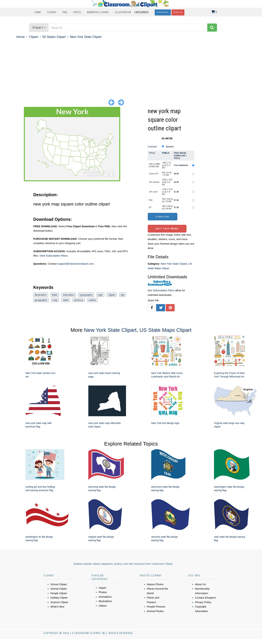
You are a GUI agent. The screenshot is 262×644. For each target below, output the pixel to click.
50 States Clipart (54, 37)
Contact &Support (205, 598)
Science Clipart (59, 602)
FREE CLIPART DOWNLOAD (155, 165)
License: (153, 146)
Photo (77, 12)
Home (38, 12)
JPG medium (154, 182)
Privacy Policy (203, 602)
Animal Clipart (59, 589)
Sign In (178, 12)
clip (123, 295)
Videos (103, 606)
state (66, 300)
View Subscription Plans (54, 256)
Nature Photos (155, 584)
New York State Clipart (86, 37)
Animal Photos (155, 611)
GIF (150, 207)
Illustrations (105, 601)
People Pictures (156, 607)
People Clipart (59, 593)
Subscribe (163, 12)
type (100, 295)
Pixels (166, 153)
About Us (200, 584)
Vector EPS (153, 174)
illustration (41, 295)
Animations (105, 597)
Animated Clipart (98, 12)
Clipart (52, 12)
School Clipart (59, 584)
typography (86, 295)
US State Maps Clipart (166, 330)
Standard (170, 147)
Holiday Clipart (59, 598)
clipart (112, 295)
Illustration (123, 12)
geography (41, 300)
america (78, 300)
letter (55, 295)
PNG (65, 12)
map (55, 300)
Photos (103, 592)
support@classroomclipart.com (76, 264)
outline (92, 300)
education (69, 295)
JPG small (153, 192)
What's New (57, 607)
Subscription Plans (164, 290)
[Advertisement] (131, 66)
